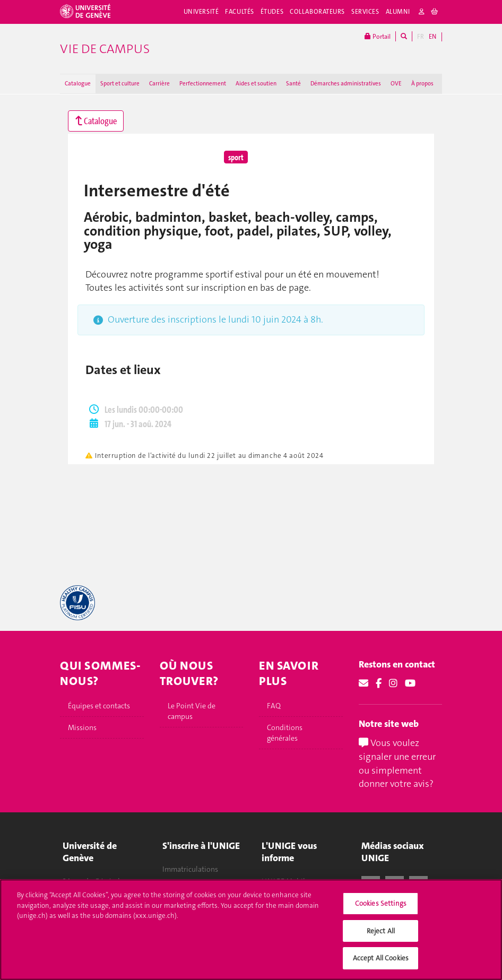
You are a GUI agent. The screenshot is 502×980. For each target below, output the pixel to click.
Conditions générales (285, 733)
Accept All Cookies (381, 964)
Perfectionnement (203, 84)
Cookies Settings (381, 910)
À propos (422, 84)
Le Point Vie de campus (192, 711)
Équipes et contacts (99, 706)
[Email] (363, 683)
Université (201, 12)
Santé (293, 84)
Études (272, 12)
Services (365, 12)
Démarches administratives (346, 84)
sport (236, 157)
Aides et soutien (256, 84)
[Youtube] (410, 683)
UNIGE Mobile (285, 881)
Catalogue (78, 84)
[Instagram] (393, 683)
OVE (396, 84)
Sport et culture (120, 84)
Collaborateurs (317, 12)
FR (421, 37)
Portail (378, 36)
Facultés (240, 12)
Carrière (159, 84)
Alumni (398, 12)
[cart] (435, 12)
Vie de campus (105, 49)
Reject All (381, 937)
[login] (422, 12)
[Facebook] (379, 683)
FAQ (274, 706)
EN (432, 37)
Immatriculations (190, 870)
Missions (82, 727)
